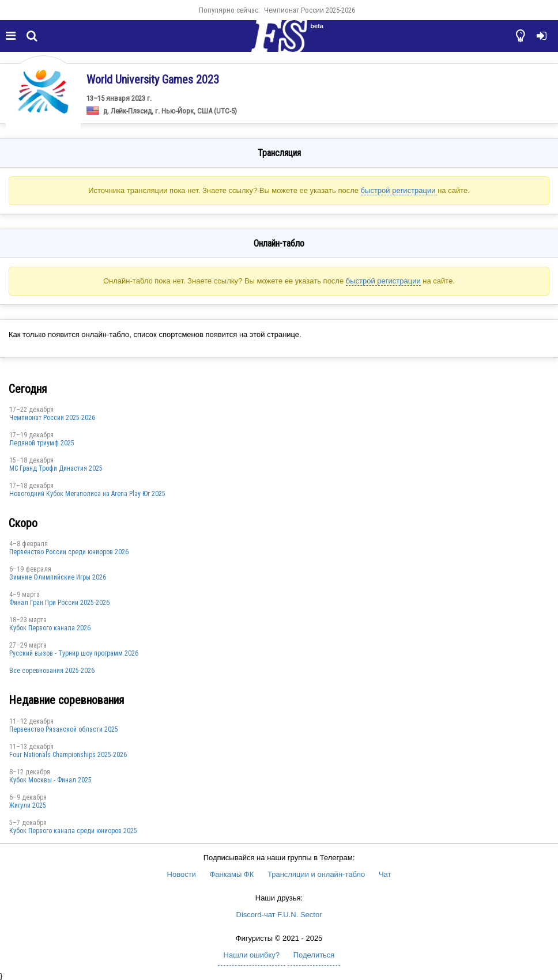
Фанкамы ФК (231, 874)
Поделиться (314, 955)
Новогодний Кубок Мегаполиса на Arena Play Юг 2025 (87, 494)
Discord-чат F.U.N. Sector (279, 915)
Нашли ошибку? (252, 955)
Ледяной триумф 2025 (42, 443)
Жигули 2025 (28, 805)
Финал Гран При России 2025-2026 (59, 603)
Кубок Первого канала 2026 (50, 628)
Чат (385, 874)
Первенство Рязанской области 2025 (64, 729)
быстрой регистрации (398, 190)
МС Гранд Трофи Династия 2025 (56, 468)
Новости (182, 874)
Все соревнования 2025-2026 (52, 671)
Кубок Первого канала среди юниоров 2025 (73, 831)
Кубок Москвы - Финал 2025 (50, 780)
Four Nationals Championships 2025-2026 (68, 755)
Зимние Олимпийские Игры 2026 (58, 577)
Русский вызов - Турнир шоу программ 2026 (74, 653)
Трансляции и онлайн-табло (316, 874)
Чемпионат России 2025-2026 (310, 10)
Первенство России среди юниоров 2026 (69, 552)
